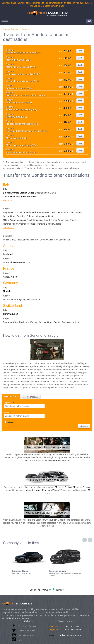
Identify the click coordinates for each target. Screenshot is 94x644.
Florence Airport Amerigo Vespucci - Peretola (24, 224)
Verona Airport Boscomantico (71, 212)
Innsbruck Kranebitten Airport (17, 262)
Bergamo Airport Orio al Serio (17, 212)
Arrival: (8, 412)
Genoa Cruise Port (30, 240)
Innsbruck (8, 254)
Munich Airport (34, 300)
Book (80, 51)
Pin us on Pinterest (26, 635)
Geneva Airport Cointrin (50, 322)
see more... (8, 200)
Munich (7, 291)
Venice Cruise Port (12, 240)
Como (6, 197)
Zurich (15, 314)
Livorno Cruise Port (49, 240)
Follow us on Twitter (27, 631)
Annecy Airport (10, 277)
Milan (12, 197)
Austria (9, 246)
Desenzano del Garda (45, 193)
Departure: (9, 403)
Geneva (7, 314)
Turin (23, 197)
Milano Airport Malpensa (14, 220)
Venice (16, 193)
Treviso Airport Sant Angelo (63, 220)
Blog (21, 640)
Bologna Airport (53, 224)
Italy (6, 184)
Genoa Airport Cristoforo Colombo (19, 216)
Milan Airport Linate (45, 216)
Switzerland (12, 305)
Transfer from (11, 396)
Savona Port (65, 240)
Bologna (7, 193)
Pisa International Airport (38, 220)
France (9, 268)
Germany (11, 283)
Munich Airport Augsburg (15, 300)
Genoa (31, 193)
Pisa (18, 197)
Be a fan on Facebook (28, 626)
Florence (31, 197)
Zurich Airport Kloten (71, 322)
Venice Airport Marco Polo (44, 212)
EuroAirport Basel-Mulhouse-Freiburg (21, 322)
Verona (23, 193)
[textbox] (24, 406)
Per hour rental (31, 397)
